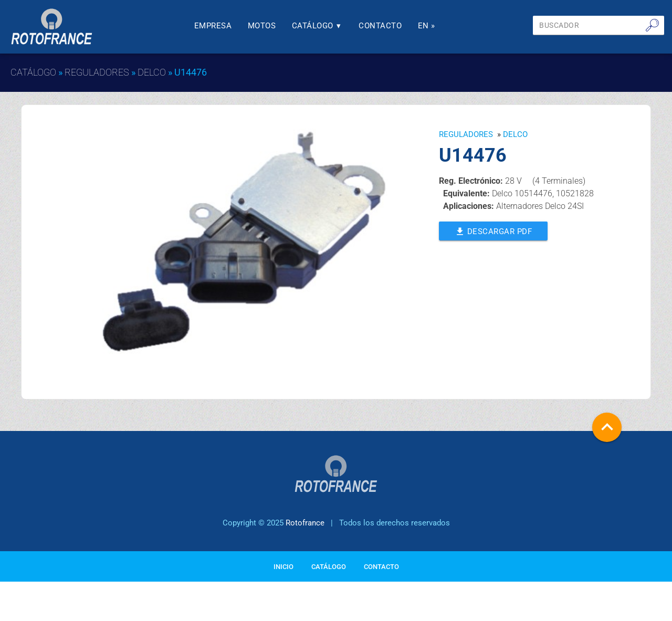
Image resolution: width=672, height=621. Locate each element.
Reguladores (97, 72)
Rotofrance (305, 523)
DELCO (152, 72)
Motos (262, 26)
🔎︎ (652, 25)
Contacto (380, 26)
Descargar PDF (493, 230)
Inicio (283, 567)
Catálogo (317, 26)
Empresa (213, 26)
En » (427, 26)
